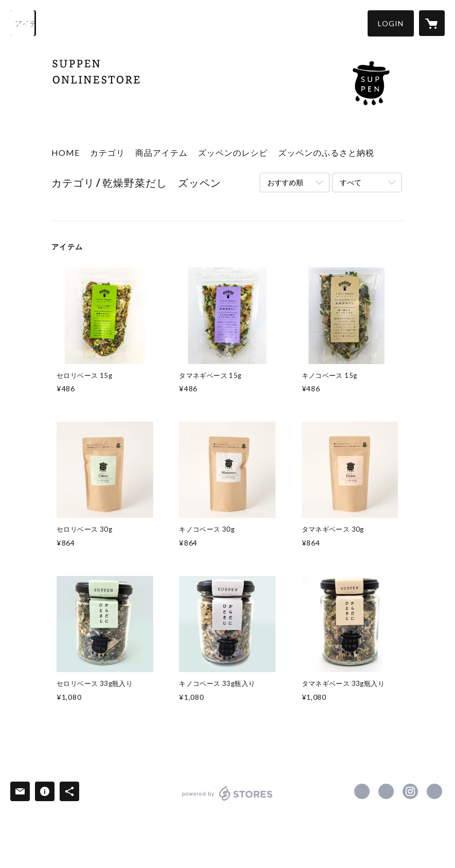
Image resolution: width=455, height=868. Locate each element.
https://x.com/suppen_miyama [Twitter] (386, 791)
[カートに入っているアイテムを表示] (432, 23)
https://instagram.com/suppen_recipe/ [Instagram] (410, 791)
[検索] (23, 23)
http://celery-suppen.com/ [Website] (434, 791)
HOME (66, 152)
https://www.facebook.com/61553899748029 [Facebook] (362, 791)
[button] (391, 23)
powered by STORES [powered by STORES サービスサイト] (228, 800)
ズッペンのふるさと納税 (326, 152)
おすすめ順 (285, 182)
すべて (351, 182)
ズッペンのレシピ (233, 152)
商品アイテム (161, 152)
